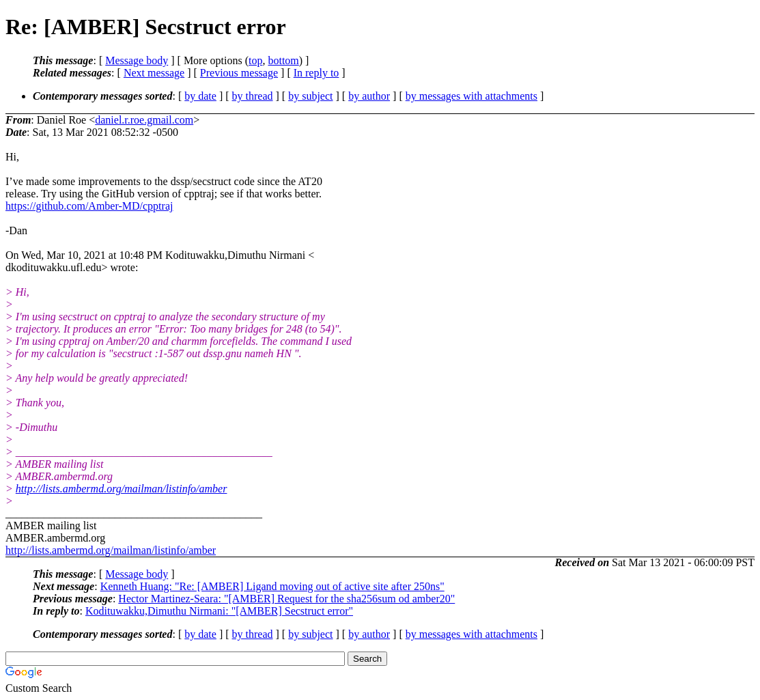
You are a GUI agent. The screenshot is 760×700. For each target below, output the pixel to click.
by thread (253, 96)
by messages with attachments (472, 96)
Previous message (239, 73)
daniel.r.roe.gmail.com (144, 120)
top (255, 60)
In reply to (316, 73)
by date (200, 96)
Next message (154, 73)
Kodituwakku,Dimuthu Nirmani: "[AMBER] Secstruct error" (219, 611)
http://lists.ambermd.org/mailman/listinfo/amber (122, 489)
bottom (283, 60)
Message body (137, 60)
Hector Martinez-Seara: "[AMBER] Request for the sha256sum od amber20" (286, 599)
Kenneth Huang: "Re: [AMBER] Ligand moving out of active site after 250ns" (272, 586)
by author (369, 96)
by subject (310, 96)
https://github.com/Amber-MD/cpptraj (89, 206)
